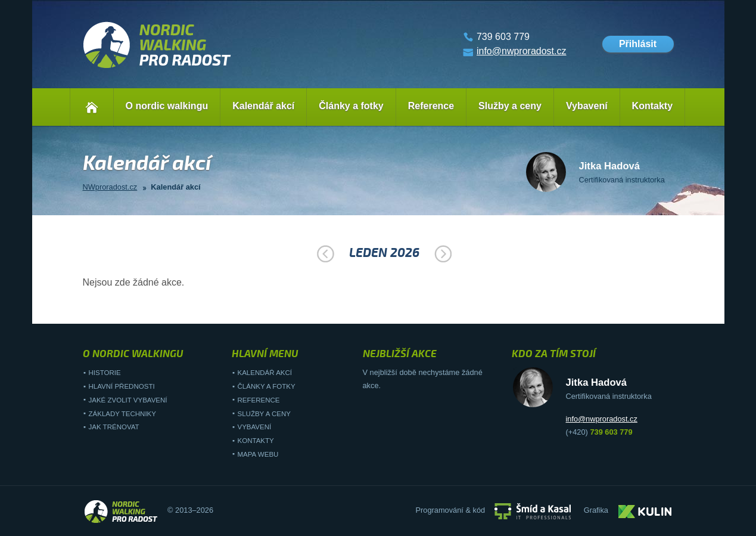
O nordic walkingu (167, 106)
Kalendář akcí (263, 106)
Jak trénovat (114, 427)
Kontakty (652, 106)
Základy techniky (123, 414)
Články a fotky (351, 106)
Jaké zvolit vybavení (128, 400)
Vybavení (587, 106)
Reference (431, 106)
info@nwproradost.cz (522, 51)
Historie (105, 373)
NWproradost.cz (110, 187)
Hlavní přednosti (122, 386)
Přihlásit (638, 44)
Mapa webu (258, 454)
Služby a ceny (510, 106)
